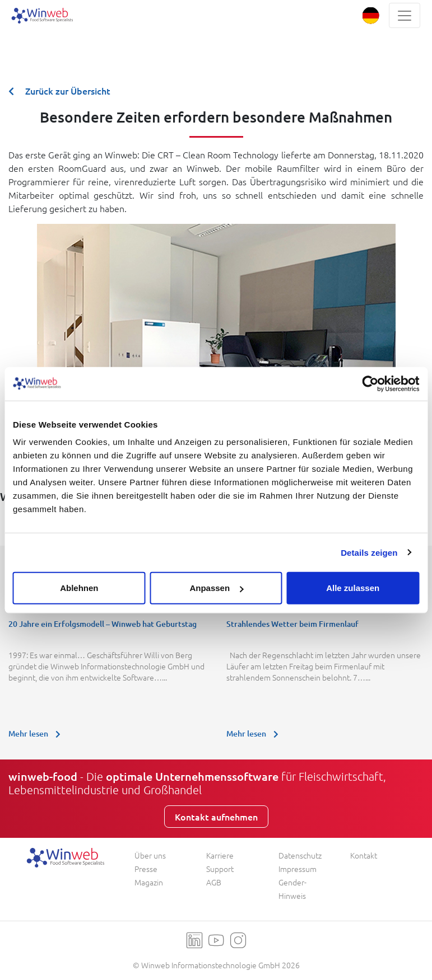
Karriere (220, 855)
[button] (371, 15)
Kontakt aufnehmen (216, 817)
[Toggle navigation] (405, 15)
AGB (214, 882)
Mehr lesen (37, 733)
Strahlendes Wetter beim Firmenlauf (292, 624)
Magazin (149, 882)
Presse (146, 869)
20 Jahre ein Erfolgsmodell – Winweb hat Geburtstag (103, 624)
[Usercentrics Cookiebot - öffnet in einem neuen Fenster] (370, 383)
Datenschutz (300, 855)
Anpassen (216, 588)
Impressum (298, 869)
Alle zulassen (353, 588)
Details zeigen (369, 552)
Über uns (150, 855)
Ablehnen (79, 588)
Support (220, 869)
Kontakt (364, 855)
